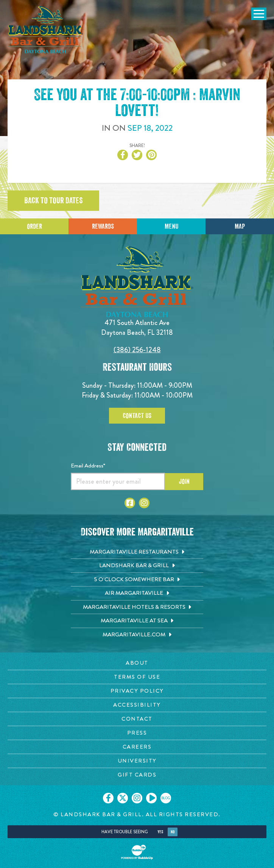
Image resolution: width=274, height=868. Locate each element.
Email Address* (88, 466)
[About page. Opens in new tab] (137, 663)
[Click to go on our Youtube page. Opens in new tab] (151, 798)
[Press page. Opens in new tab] (137, 733)
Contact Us (137, 416)
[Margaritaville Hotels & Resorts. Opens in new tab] (137, 607)
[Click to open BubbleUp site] (137, 852)
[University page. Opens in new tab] (137, 761)
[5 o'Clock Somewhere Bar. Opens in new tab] (137, 580)
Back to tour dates (53, 201)
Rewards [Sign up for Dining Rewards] (103, 226)
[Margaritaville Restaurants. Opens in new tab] (137, 552)
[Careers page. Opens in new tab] (137, 747)
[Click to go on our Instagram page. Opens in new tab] (137, 798)
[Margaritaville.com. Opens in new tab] (137, 635)
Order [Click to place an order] (34, 226)
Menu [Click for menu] (171, 226)
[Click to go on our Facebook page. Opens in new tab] (108, 798)
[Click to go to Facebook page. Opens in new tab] (130, 503)
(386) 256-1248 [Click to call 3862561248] (137, 350)
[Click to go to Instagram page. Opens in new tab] (144, 503)
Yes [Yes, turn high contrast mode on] (160, 832)
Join (184, 481)
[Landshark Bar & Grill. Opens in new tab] (137, 566)
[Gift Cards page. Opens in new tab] (137, 775)
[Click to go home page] (45, 30)
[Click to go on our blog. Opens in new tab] (166, 798)
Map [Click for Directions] (240, 226)
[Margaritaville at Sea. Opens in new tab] (137, 621)
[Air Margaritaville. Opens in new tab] (137, 593)
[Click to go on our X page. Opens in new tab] (123, 798)
